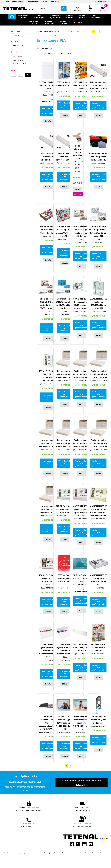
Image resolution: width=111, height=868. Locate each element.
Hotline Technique (82, 825)
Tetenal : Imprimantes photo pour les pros (54, 31)
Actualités (55, 2)
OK (28, 75)
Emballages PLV (79, 31)
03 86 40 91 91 (103, 2)
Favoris (78, 11)
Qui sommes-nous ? (15, 2)
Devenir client (33, 2)
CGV (45, 2)
